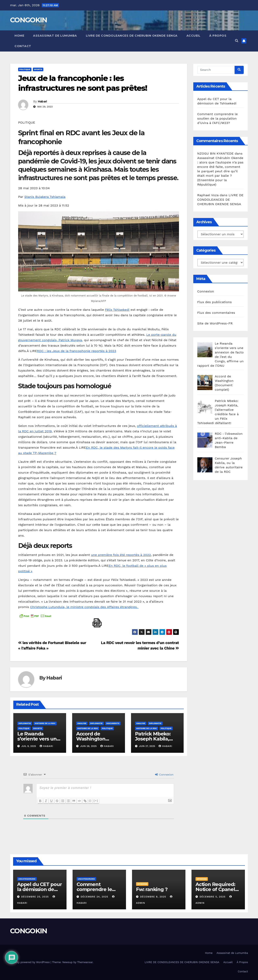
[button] (237, 41)
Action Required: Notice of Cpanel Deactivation (215, 889)
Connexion (164, 774)
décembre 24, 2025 (95, 897)
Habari (42, 101)
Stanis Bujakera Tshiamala (45, 197)
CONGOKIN (29, 20)
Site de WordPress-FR (215, 323)
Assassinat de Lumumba (55, 36)
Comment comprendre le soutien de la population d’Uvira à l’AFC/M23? (218, 118)
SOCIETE (38, 728)
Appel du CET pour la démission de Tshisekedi (40, 889)
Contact (23, 46)
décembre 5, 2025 (213, 897)
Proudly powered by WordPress (30, 962)
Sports (38, 69)
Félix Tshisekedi (117, 310)
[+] (96, 801)
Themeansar (85, 962)
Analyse (82, 723)
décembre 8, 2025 (154, 897)
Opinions (142, 884)
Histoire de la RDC (45, 723)
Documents (113, 723)
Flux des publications (215, 302)
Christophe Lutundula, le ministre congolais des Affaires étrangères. (84, 607)
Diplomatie (25, 723)
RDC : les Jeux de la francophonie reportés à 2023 (76, 351)
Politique (25, 69)
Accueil (193, 36)
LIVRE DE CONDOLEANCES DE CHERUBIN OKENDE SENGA (132, 36)
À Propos (218, 36)
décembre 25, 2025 (35, 897)
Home (19, 36)
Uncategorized (27, 879)
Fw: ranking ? (152, 889)
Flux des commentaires (216, 313)
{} (91, 801)
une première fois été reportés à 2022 (121, 555)
